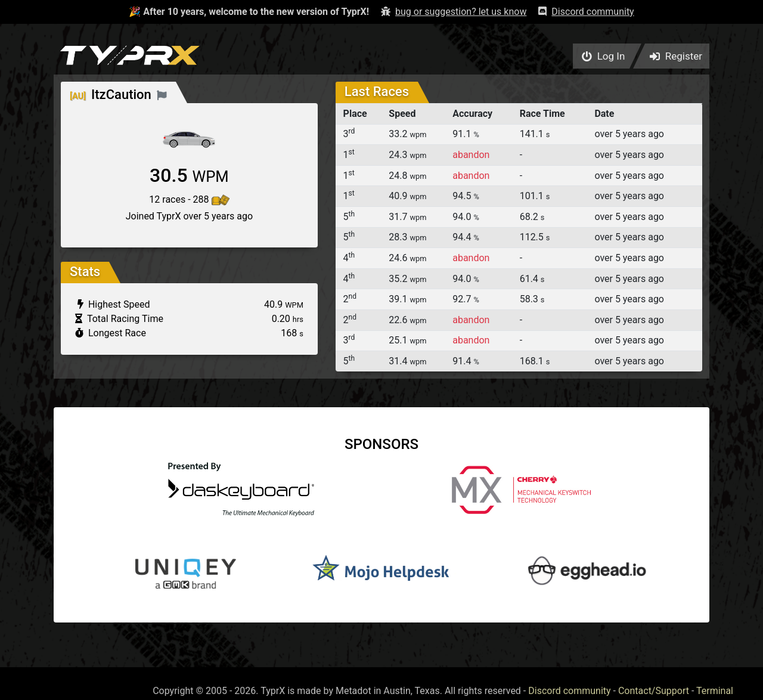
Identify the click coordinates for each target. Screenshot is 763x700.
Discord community (569, 691)
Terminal (715, 691)
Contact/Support (654, 691)
